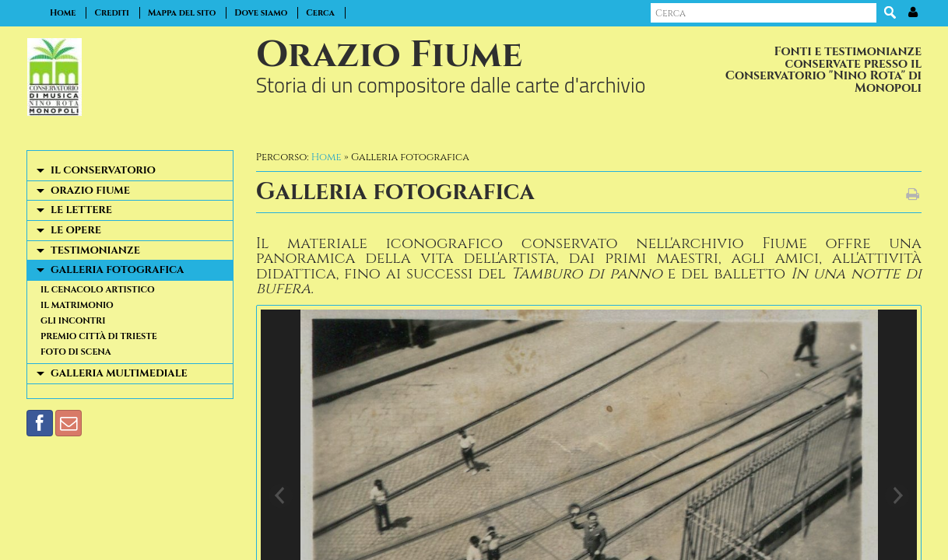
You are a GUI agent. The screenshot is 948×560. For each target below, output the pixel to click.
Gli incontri (73, 321)
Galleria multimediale (119, 373)
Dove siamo (261, 13)
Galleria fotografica (117, 270)
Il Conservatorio (103, 170)
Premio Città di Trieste (99, 336)
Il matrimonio (77, 305)
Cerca (320, 13)
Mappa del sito (182, 13)
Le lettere (81, 210)
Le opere (76, 230)
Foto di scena (76, 352)
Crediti (112, 13)
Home (63, 13)
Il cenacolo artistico (98, 290)
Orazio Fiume (90, 191)
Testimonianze (95, 250)
